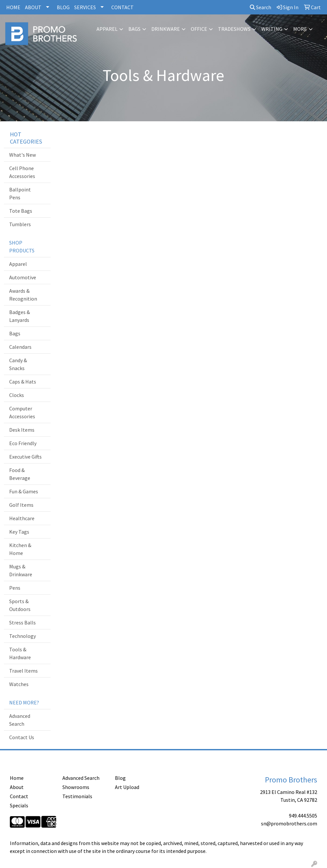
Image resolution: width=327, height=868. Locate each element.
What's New (22, 155)
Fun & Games (24, 491)
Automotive (23, 277)
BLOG (63, 7)
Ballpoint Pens (20, 193)
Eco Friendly (23, 443)
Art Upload (127, 787)
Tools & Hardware (20, 653)
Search (261, 7)
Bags (134, 29)
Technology (22, 636)
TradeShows (234, 29)
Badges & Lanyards (20, 316)
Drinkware (166, 29)
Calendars (20, 347)
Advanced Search (20, 720)
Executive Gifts (25, 457)
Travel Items (23, 671)
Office (199, 29)
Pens (15, 588)
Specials (19, 805)
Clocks (17, 395)
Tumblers (20, 224)
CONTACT (122, 7)
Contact (19, 796)
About (17, 787)
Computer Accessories (22, 412)
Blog (120, 778)
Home (17, 778)
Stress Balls (22, 622)
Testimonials (77, 796)
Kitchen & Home (20, 549)
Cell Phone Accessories (22, 172)
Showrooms (76, 787)
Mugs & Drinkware (21, 570)
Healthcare (22, 518)
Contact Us (22, 737)
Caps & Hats (23, 382)
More (300, 29)
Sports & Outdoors (20, 605)
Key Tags (19, 532)
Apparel (107, 29)
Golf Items (21, 505)
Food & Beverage (20, 474)
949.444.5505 (303, 816)
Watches (19, 684)
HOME (13, 7)
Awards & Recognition (23, 295)
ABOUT (33, 7)
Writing (272, 29)
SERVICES (85, 7)
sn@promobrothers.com (289, 823)
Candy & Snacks (18, 364)
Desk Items (22, 430)
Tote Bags (21, 211)
